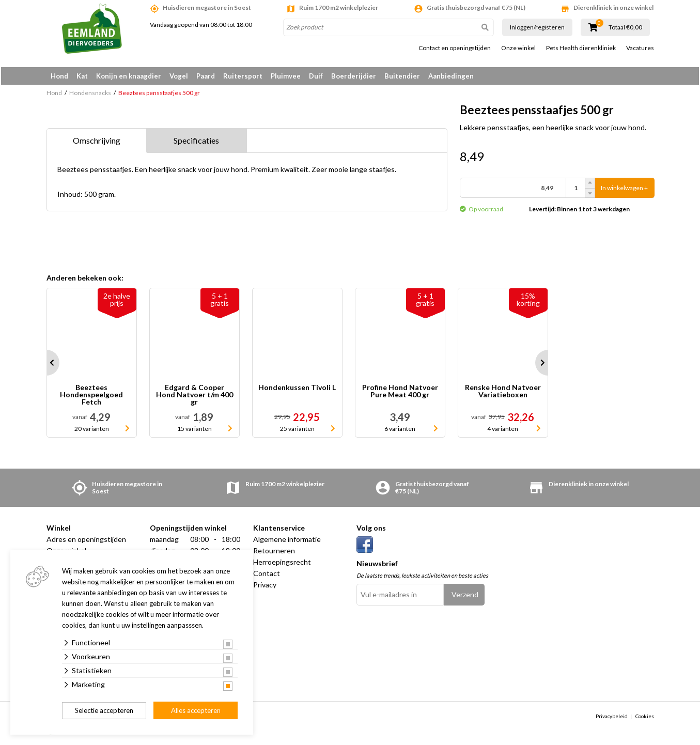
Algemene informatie (287, 541)
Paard (206, 76)
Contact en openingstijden (455, 48)
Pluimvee (286, 76)
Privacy (265, 587)
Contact (267, 575)
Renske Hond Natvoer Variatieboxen (503, 393)
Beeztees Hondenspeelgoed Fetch (91, 397)
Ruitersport (243, 76)
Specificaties (196, 142)
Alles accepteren (196, 710)
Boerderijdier (354, 76)
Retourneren (274, 553)
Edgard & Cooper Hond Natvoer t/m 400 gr (195, 397)
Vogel (179, 76)
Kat (82, 76)
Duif (316, 76)
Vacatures (640, 48)
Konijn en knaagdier (129, 76)
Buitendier (402, 76)
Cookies (645, 718)
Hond (59, 76)
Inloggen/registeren (537, 27)
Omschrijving (97, 142)
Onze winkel (518, 48)
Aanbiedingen (451, 76)
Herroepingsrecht (282, 564)
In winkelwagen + (624, 190)
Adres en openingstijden (86, 541)
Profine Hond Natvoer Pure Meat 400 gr (400, 393)
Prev (46, 365)
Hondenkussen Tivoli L (297, 390)
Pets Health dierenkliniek (581, 48)
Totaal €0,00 (625, 27)
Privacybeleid (612, 718)
